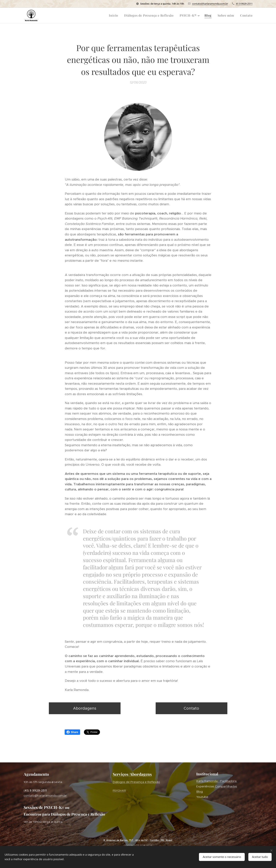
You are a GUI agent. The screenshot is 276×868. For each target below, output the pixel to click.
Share (72, 732)
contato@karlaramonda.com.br (210, 4)
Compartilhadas (226, 786)
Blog (200, 791)
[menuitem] (115, 15)
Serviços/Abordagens (132, 774)
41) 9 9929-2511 (36, 790)
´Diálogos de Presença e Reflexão (136, 782)
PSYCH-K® (119, 790)
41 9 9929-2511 (244, 4)
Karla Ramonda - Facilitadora (217, 781)
